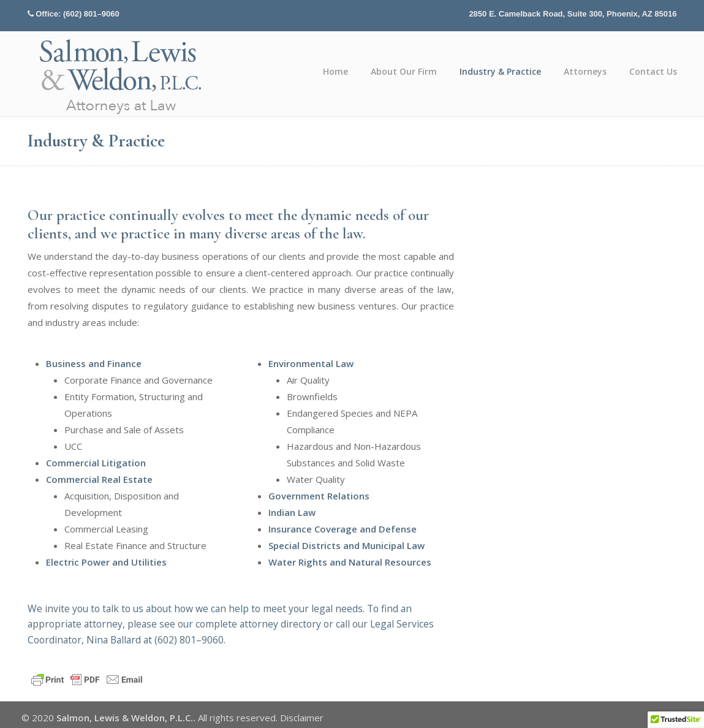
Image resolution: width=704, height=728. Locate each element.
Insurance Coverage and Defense (343, 529)
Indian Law (292, 512)
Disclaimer (302, 718)
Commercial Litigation (96, 463)
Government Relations (319, 496)
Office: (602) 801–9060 (78, 14)
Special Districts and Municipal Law (346, 545)
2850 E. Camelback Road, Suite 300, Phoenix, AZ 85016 (573, 14)
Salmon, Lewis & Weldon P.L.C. (121, 76)
